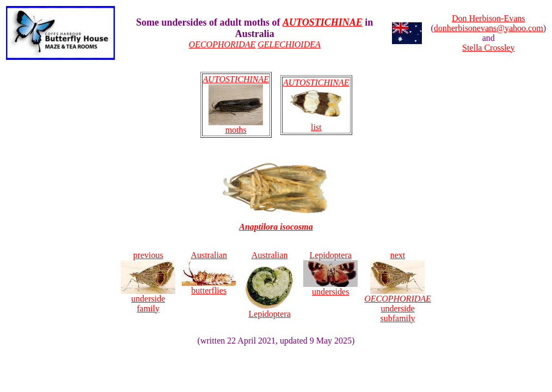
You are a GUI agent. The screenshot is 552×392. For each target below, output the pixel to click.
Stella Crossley (488, 48)
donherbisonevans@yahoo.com (489, 28)
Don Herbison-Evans (489, 18)
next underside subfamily (398, 287)
